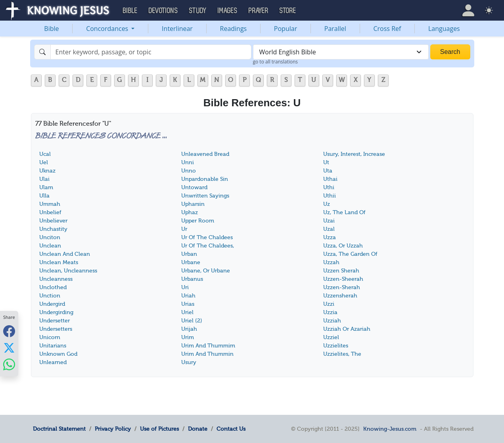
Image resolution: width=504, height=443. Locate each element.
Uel (44, 162)
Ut (326, 162)
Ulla (44, 196)
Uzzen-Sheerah (343, 279)
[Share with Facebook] (9, 331)
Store (288, 11)
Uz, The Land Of (344, 212)
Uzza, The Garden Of (350, 254)
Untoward (194, 187)
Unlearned (53, 362)
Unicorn (50, 337)
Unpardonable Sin (205, 179)
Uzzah (331, 262)
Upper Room (198, 221)
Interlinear (177, 29)
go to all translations (276, 62)
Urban (189, 254)
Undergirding (56, 312)
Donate (198, 429)
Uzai (329, 221)
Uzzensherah (340, 296)
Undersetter (55, 321)
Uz (327, 204)
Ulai (44, 179)
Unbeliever (53, 221)
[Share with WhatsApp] (9, 364)
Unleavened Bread (205, 154)
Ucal (45, 154)
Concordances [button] (108, 29)
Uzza (330, 237)
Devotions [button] (163, 11)
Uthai (330, 179)
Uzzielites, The (342, 354)
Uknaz (47, 171)
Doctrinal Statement (59, 429)
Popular (286, 29)
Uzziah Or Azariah (347, 329)
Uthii (330, 196)
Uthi (329, 187)
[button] (468, 10)
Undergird (52, 304)
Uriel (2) (192, 321)
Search (450, 52)
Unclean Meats (59, 262)
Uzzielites (336, 346)
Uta (328, 171)
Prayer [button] (259, 11)
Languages (444, 29)
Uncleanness (56, 279)
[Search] (151, 52)
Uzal (329, 229)
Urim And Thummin (207, 354)
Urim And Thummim (208, 346)
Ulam (46, 187)
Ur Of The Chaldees (207, 237)
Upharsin (193, 204)
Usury (189, 362)
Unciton (50, 237)
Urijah (189, 329)
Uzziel (331, 337)
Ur (184, 229)
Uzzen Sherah (341, 271)
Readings (234, 29)
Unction (50, 296)
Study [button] (198, 11)
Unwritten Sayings (205, 196)
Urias (188, 304)
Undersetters (56, 329)
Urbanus (192, 279)
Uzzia (330, 312)
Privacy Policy (113, 429)
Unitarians (53, 346)
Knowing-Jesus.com (390, 429)
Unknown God (58, 354)
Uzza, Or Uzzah (343, 246)
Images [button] (228, 11)
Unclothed (53, 287)
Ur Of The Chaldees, (208, 246)
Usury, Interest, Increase (354, 154)
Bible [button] (130, 11)
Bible (51, 29)
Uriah (188, 296)
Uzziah (332, 321)
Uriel (187, 312)
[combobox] (341, 52)
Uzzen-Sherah (342, 287)
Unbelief (50, 212)
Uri (185, 287)
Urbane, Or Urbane (206, 271)
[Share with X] (9, 347)
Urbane (191, 262)
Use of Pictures (159, 429)
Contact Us (231, 429)
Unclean (50, 246)
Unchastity (53, 229)
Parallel (335, 29)
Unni (188, 162)
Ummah (50, 204)
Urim (188, 337)
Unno (189, 171)
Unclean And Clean (65, 254)
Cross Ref (387, 29)
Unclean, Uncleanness (68, 271)
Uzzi (329, 304)
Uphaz (190, 212)
